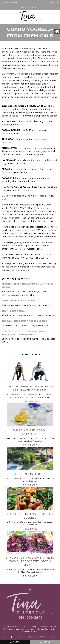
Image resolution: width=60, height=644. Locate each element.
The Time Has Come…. (14, 311)
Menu (52, 2)
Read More (30, 402)
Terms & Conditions (49, 627)
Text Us (45, 642)
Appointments (30, 7)
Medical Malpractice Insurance (20, 629)
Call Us (15, 642)
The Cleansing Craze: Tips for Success (24, 321)
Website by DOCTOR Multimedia (43, 637)
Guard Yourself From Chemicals (21, 301)
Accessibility (19, 637)
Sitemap (6, 637)
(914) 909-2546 (9, 2)
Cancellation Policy (11, 627)
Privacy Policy (30, 627)
